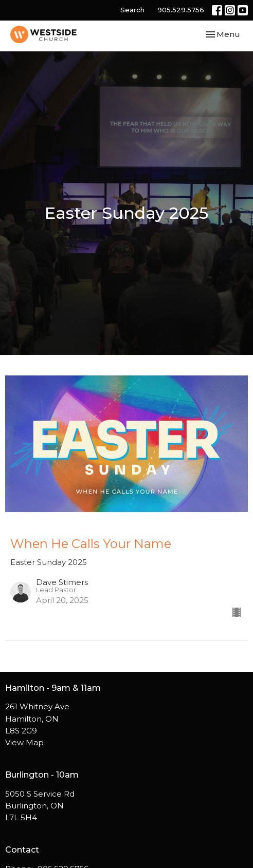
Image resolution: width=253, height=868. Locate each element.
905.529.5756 (181, 10)
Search (132, 10)
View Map (24, 742)
